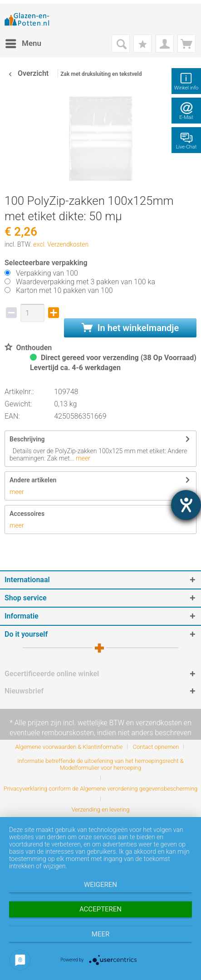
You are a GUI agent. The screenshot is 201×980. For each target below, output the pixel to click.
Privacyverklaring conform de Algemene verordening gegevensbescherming (101, 789)
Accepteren (100, 909)
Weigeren (100, 885)
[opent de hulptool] (186, 505)
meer (82, 458)
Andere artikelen (33, 480)
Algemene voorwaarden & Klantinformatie (69, 747)
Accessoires (27, 514)
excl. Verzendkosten (61, 244)
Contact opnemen (156, 747)
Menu (23, 42)
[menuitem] (23, 44)
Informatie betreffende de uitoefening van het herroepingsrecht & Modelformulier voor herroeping (100, 764)
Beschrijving (27, 439)
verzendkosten (159, 723)
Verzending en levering (101, 809)
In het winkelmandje (130, 328)
